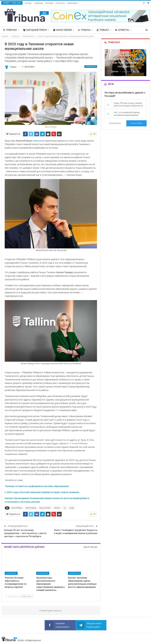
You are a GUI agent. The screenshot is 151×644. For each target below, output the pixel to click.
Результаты (115, 123)
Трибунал (10, 30)
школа (72, 508)
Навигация (72, 3)
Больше (120, 30)
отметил (37, 141)
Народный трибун (35, 30)
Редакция (39, 3)
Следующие (27, 596)
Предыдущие (12, 596)
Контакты (60, 3)
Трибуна (84, 30)
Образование (91, 66)
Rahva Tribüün (62, 30)
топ (65, 508)
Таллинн (57, 508)
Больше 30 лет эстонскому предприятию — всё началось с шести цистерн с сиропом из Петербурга (25, 533)
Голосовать (136, 123)
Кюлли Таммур (31, 508)
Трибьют (103, 30)
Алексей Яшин (17, 508)
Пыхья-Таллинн (45, 508)
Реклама (49, 3)
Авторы (28, 3)
